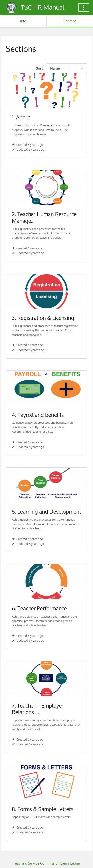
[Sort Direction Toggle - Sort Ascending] (82, 68)
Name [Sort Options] (55, 68)
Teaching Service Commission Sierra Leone (46, 863)
